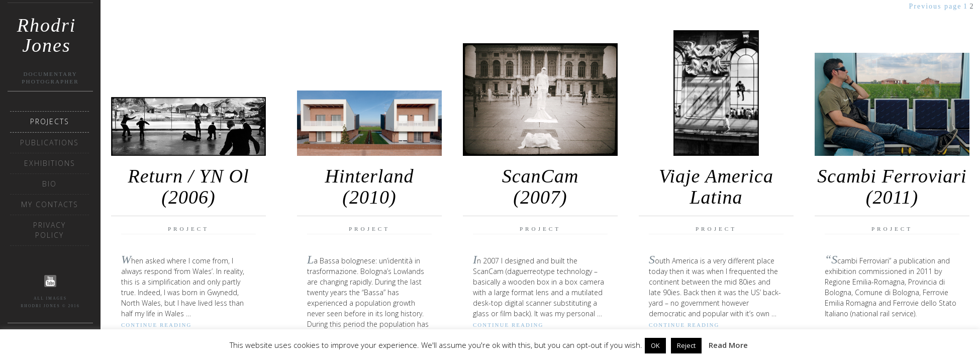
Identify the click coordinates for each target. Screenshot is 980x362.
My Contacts (50, 204)
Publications (50, 143)
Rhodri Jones (47, 29)
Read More (728, 345)
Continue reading (156, 325)
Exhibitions (50, 163)
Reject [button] (686, 345)
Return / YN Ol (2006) (189, 187)
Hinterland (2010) (370, 187)
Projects (50, 121)
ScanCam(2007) (541, 187)
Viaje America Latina (716, 187)
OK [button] (655, 345)
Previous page (936, 6)
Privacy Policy (50, 230)
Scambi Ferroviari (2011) (892, 187)
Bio (50, 184)
